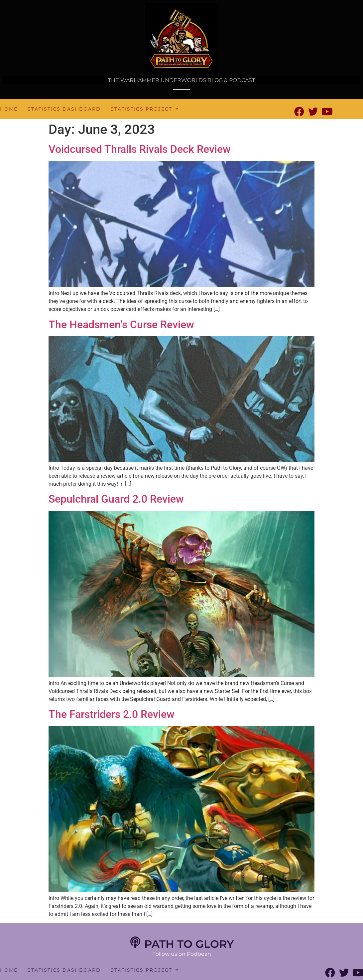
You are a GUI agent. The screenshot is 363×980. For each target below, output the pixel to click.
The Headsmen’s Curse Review (121, 325)
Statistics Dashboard (64, 109)
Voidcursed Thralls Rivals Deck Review (140, 149)
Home (9, 109)
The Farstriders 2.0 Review (112, 714)
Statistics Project (145, 109)
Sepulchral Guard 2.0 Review (116, 499)
